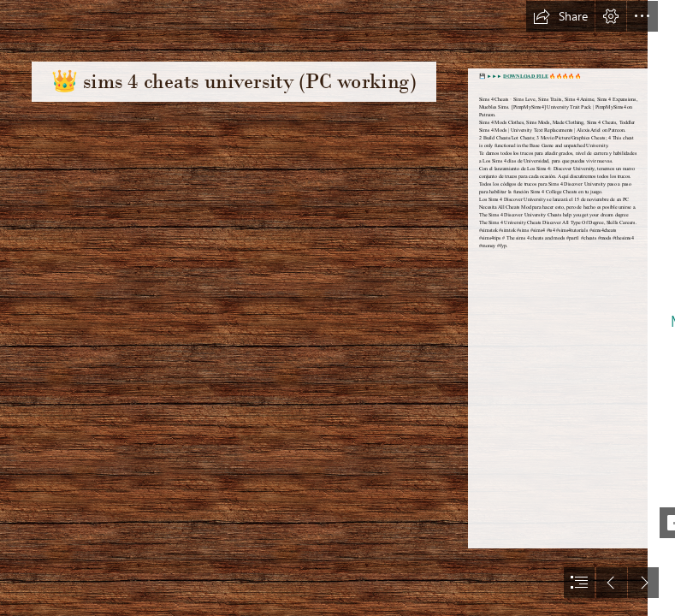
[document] (337, 308)
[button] (560, 16)
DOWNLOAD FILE (526, 77)
